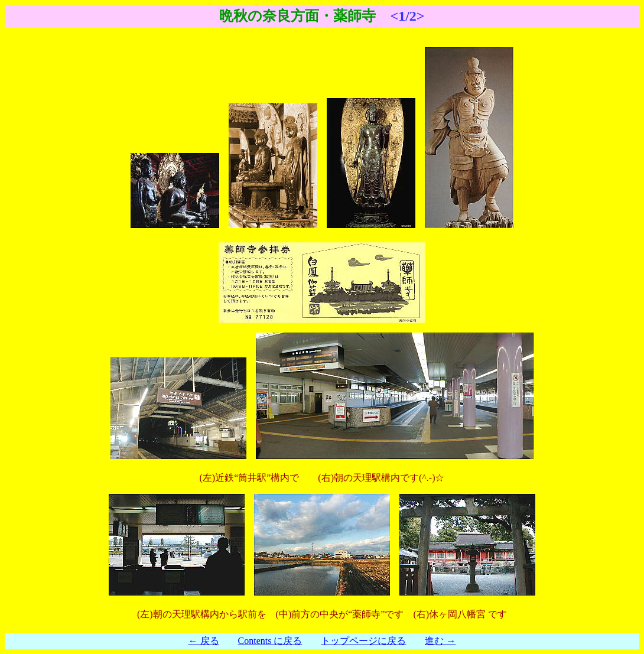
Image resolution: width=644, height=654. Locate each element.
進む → (440, 641)
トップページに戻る (363, 641)
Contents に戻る (270, 641)
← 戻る (204, 641)
